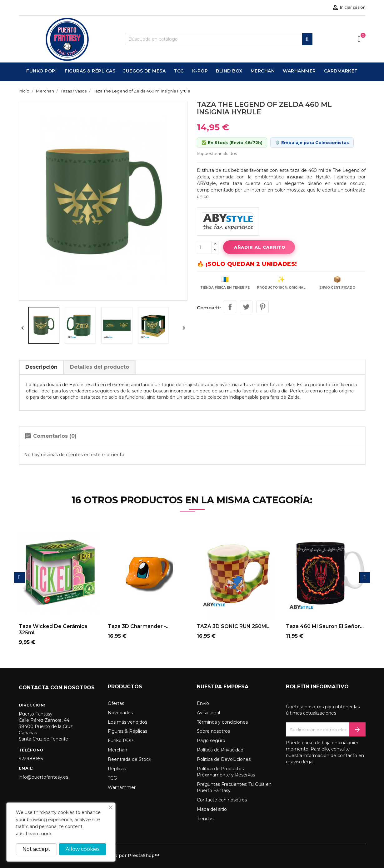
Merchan (117, 750)
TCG (112, 778)
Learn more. (39, 834)
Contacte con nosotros (222, 800)
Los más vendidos (127, 722)
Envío (203, 703)
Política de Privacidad (220, 750)
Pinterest (262, 307)
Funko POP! (121, 741)
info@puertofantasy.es (43, 777)
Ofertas (116, 703)
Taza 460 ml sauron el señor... (325, 626)
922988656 (31, 759)
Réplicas (117, 769)
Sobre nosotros (213, 731)
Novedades (120, 713)
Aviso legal (208, 713)
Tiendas (205, 819)
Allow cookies (82, 849)
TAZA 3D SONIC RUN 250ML (233, 626)
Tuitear (246, 307)
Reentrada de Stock (130, 759)
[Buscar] (219, 39)
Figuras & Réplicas (127, 731)
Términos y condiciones (222, 722)
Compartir (230, 307)
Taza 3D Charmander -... (139, 626)
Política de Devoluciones (224, 759)
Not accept (36, 849)
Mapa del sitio (212, 809)
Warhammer (122, 787)
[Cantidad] (204, 247)
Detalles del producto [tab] (100, 367)
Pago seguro (211, 741)
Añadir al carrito (259, 247)
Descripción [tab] (41, 367)
